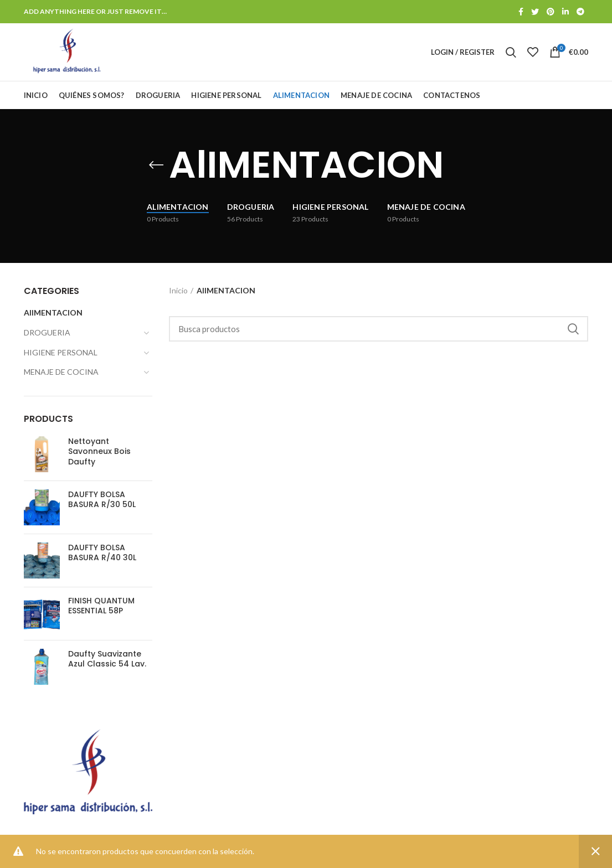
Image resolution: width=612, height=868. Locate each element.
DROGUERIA (47, 332)
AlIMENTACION (53, 312)
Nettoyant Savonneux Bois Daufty (99, 451)
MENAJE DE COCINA (61, 372)
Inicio (178, 290)
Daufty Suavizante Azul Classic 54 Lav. (107, 659)
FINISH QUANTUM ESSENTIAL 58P (101, 606)
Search (573, 329)
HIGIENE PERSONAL (61, 352)
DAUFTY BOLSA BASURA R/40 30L (102, 552)
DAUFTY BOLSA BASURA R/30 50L (102, 499)
